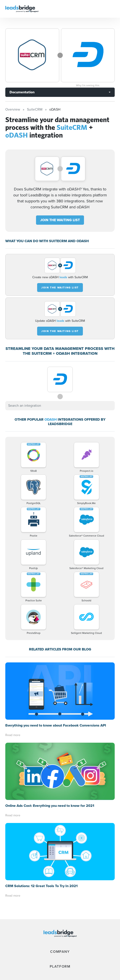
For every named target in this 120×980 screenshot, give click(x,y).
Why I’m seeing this (88, 85)
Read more (13, 735)
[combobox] (60, 406)
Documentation (22, 92)
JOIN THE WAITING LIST (60, 220)
